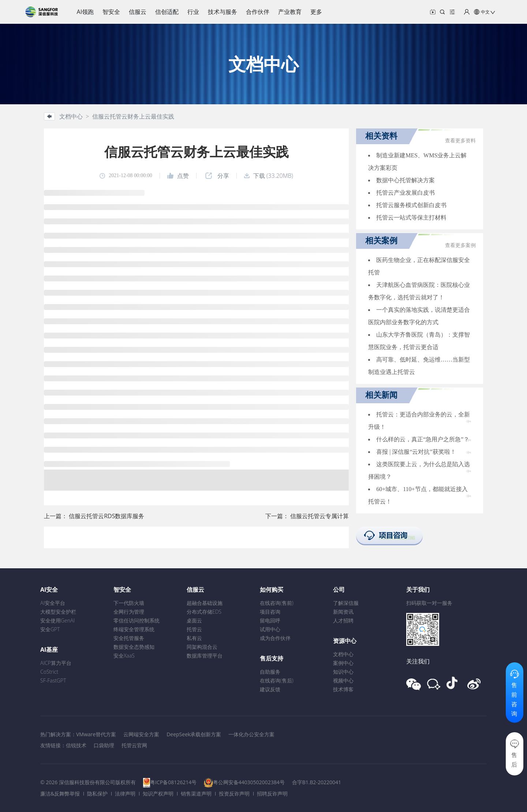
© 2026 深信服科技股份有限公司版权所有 (88, 782)
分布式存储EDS (204, 612)
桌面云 (194, 620)
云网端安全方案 (141, 734)
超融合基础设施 (205, 603)
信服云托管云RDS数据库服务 (106, 516)
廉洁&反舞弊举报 (60, 794)
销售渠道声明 (196, 794)
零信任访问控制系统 (137, 620)
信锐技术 (76, 745)
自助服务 (270, 672)
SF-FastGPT (53, 680)
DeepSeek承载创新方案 (194, 734)
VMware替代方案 (96, 734)
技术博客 (343, 689)
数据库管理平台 (205, 656)
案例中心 (343, 663)
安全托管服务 (129, 638)
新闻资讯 (343, 612)
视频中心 (343, 680)
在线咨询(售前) (277, 603)
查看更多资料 (460, 141)
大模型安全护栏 (58, 612)
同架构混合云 (202, 647)
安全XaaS (124, 656)
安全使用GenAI (57, 620)
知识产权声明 (158, 794)
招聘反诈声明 (272, 794)
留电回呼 (270, 620)
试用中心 (270, 629)
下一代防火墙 (129, 603)
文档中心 (343, 654)
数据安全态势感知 (134, 647)
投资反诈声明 (234, 794)
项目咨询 (270, 612)
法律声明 (125, 794)
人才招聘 (343, 620)
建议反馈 (270, 689)
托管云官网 (134, 745)
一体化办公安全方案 (251, 734)
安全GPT (50, 629)
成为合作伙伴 (275, 638)
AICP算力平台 (56, 663)
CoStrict (49, 672)
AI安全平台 (53, 603)
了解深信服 (346, 603)
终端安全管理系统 (134, 629)
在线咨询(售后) (277, 680)
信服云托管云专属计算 (319, 516)
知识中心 (343, 672)
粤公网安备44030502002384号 (249, 782)
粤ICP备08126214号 (173, 782)
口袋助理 (104, 745)
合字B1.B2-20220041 (317, 782)
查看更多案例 (460, 245)
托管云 (194, 629)
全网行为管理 (129, 612)
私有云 (194, 638)
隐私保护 (97, 794)
